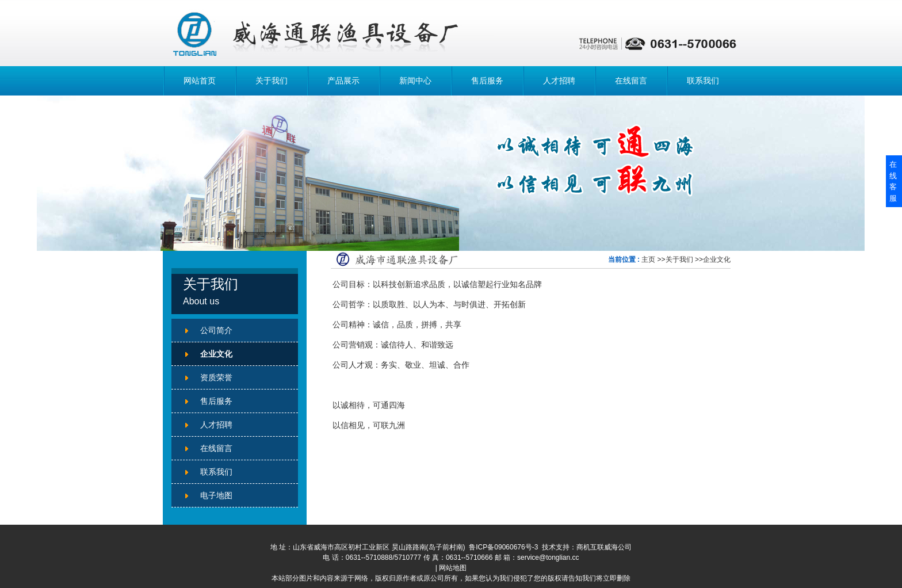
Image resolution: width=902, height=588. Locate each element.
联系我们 (703, 81)
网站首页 (200, 81)
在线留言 (631, 81)
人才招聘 (559, 81)
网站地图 (453, 568)
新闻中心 (415, 81)
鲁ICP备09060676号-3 (503, 547)
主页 (648, 259)
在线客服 (893, 181)
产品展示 (343, 81)
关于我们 (272, 81)
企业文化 (717, 259)
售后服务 (487, 81)
